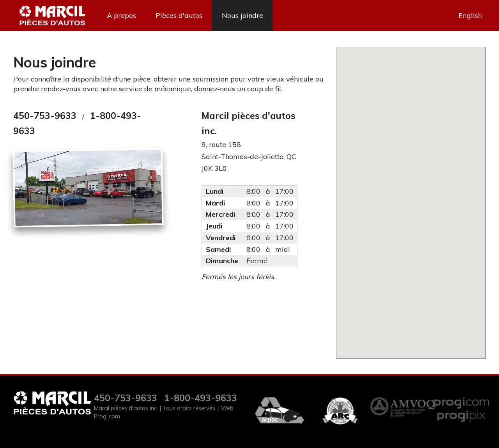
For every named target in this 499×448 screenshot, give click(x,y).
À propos (121, 15)
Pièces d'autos (179, 15)
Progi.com (107, 416)
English (470, 15)
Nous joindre (242, 15)
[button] (411, 198)
